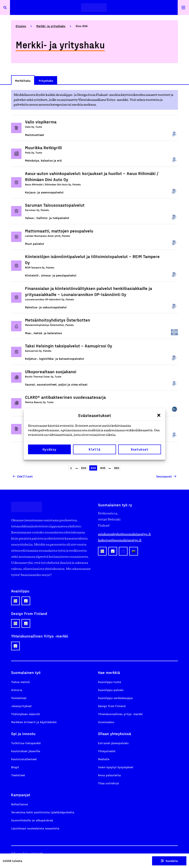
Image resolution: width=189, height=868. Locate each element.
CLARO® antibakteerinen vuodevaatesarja (65, 397)
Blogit (15, 767)
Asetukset (140, 449)
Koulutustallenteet (24, 759)
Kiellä (94, 449)
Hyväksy (49, 449)
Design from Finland (112, 706)
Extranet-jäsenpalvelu (113, 743)
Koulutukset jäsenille (26, 751)
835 (102, 468)
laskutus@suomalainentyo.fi (120, 540)
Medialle (104, 759)
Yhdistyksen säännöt (26, 714)
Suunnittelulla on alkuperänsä (32, 820)
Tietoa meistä (20, 682)
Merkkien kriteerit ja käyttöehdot (34, 722)
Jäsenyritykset (21, 706)
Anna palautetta (109, 775)
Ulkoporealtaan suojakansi (51, 371)
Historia (17, 690)
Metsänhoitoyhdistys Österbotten (58, 320)
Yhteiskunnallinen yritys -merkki (120, 714)
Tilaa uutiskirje (108, 783)
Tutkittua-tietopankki (26, 743)
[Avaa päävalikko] (183, 7)
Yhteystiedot (107, 751)
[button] (159, 415)
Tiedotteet (18, 775)
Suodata (169, 861)
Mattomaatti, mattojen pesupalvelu (59, 231)
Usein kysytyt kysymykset (116, 767)
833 (83, 468)
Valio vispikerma (41, 122)
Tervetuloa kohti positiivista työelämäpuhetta (43, 812)
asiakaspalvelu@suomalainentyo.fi (124, 534)
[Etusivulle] (94, 7)
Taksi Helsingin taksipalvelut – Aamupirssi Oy (69, 346)
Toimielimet (19, 698)
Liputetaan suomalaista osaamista (35, 828)
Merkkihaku (23, 81)
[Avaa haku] (5, 7)
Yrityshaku (46, 81)
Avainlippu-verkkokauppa (115, 698)
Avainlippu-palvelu (111, 690)
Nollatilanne (19, 804)
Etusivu (21, 26)
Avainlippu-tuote (109, 682)
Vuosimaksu (106, 722)
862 (116, 468)
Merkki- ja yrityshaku (51, 26)
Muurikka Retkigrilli (43, 147)
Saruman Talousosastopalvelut (55, 205)
